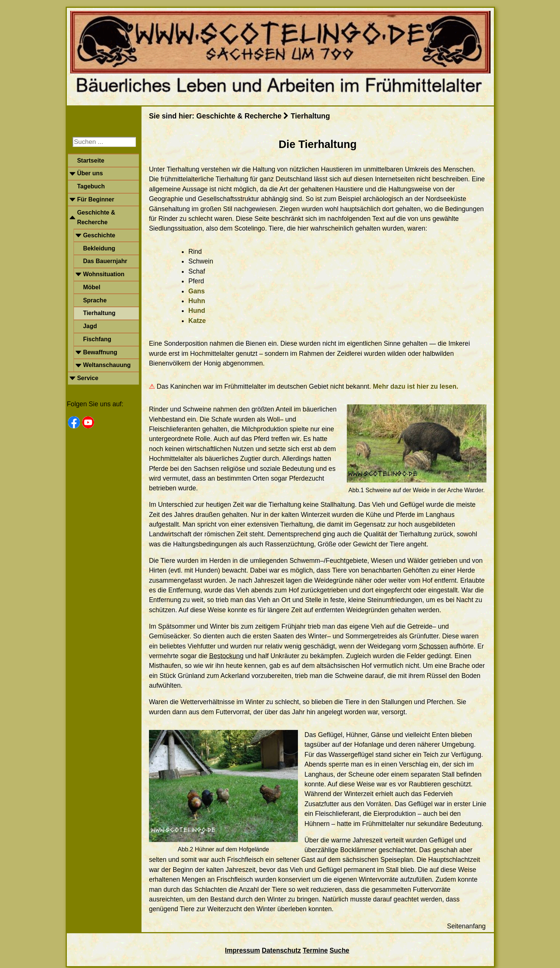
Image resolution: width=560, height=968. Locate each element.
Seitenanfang (466, 926)
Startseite (91, 161)
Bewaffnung (100, 352)
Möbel (91, 287)
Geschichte (99, 235)
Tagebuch (91, 186)
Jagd (90, 326)
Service (88, 378)
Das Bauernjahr (105, 261)
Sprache (95, 300)
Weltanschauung (107, 365)
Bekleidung (99, 248)
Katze (197, 321)
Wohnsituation (104, 274)
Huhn (197, 301)
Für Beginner (96, 199)
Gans (196, 291)
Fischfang (97, 339)
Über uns (90, 173)
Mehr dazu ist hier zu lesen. (416, 386)
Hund (197, 311)
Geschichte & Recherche (96, 217)
